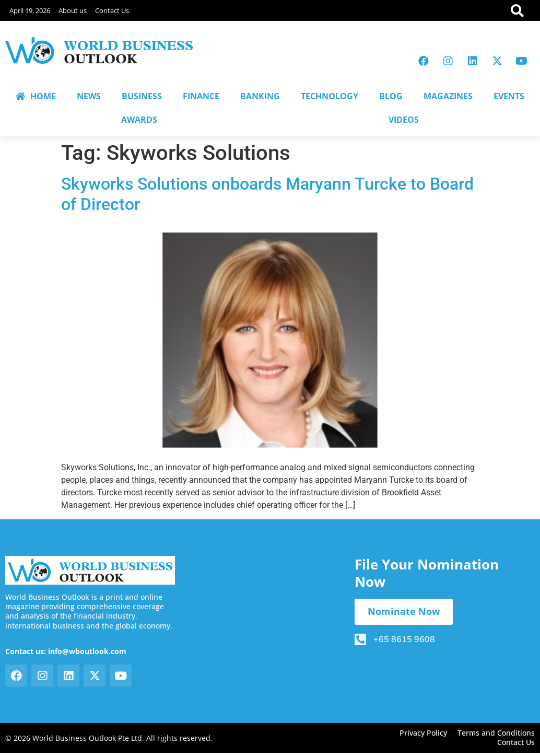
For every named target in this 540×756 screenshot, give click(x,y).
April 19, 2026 (30, 10)
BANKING (260, 96)
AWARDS (139, 120)
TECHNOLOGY (330, 96)
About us (73, 10)
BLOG (391, 96)
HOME (36, 96)
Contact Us (112, 10)
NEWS (89, 96)
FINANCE (201, 96)
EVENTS (509, 96)
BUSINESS (142, 96)
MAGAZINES (448, 96)
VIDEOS (404, 120)
